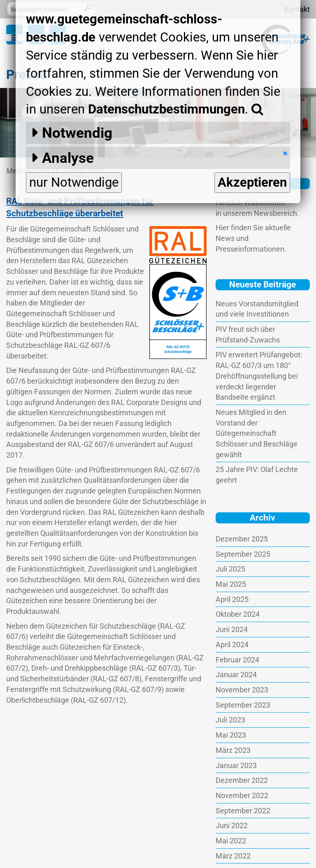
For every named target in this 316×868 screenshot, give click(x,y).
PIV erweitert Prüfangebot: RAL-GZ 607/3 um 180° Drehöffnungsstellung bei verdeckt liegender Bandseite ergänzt (259, 376)
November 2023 (242, 690)
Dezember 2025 (242, 539)
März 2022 (233, 856)
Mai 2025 (231, 584)
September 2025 (243, 554)
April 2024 (232, 645)
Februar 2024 (237, 660)
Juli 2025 (230, 569)
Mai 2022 (231, 841)
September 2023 (243, 705)
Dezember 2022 (242, 780)
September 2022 (243, 811)
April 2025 (232, 599)
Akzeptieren (252, 182)
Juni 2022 (232, 825)
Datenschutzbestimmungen (166, 109)
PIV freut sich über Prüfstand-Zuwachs (248, 334)
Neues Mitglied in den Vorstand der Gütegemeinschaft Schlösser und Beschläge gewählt (257, 433)
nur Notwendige (74, 182)
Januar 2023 (236, 765)
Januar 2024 (236, 675)
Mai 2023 (231, 735)
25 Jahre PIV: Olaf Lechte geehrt (257, 475)
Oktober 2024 (238, 614)
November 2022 (242, 795)
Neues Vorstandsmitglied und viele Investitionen (257, 309)
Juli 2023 (230, 720)
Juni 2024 (232, 629)
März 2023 (233, 750)
